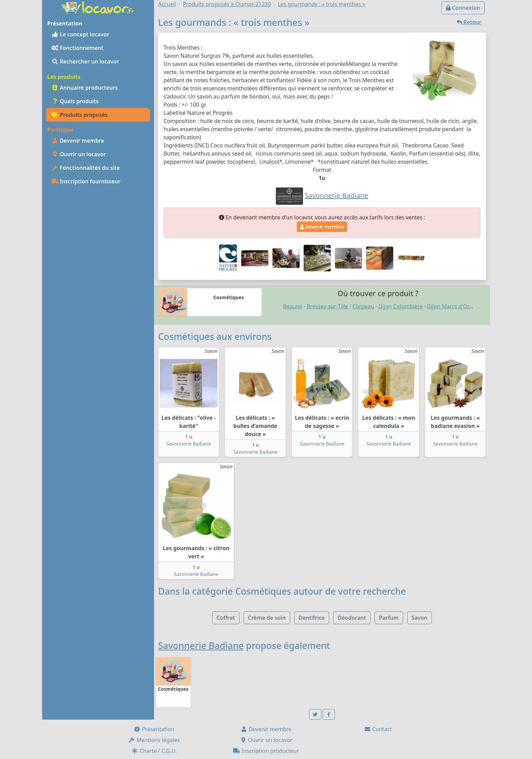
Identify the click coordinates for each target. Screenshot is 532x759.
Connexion (463, 8)
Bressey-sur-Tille (327, 306)
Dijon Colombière (401, 306)
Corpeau (363, 306)
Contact (378, 729)
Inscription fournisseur (86, 181)
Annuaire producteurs (85, 88)
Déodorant (352, 618)
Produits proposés (80, 115)
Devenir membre (78, 141)
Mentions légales (154, 740)
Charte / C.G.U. (154, 751)
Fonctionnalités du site (86, 168)
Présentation (154, 729)
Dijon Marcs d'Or (448, 306)
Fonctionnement (78, 48)
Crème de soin (267, 618)
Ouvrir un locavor (79, 154)
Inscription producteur (266, 751)
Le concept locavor (80, 34)
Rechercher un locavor (85, 61)
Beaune (293, 306)
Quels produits (75, 101)
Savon (420, 618)
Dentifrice (312, 618)
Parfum (389, 618)
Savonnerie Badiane (189, 444)
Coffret (226, 618)
